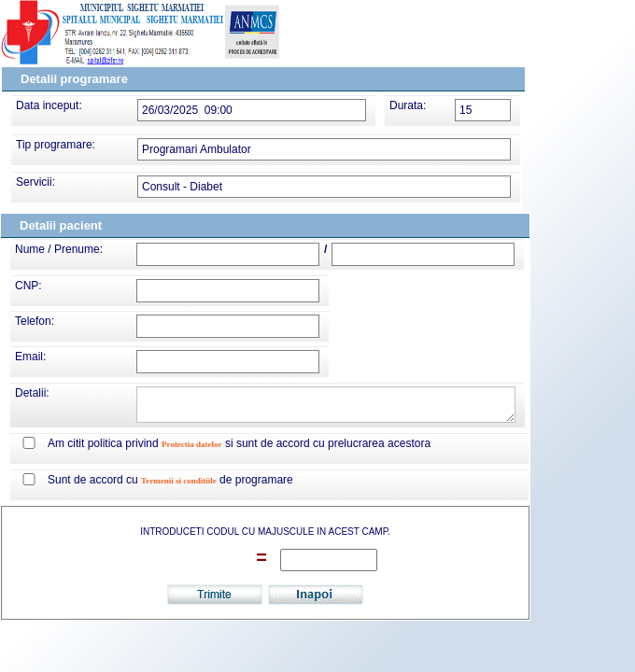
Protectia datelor (192, 444)
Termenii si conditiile (179, 481)
